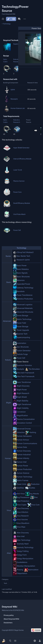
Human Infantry (23, 458)
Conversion (21, 412)
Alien (9, 553)
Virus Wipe (21, 527)
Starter (8, 256)
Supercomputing (23, 337)
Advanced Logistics (24, 305)
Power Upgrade (23, 330)
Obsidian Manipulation (26, 566)
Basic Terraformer (24, 382)
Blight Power (22, 390)
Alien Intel (21, 536)
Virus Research (23, 516)
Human (8, 458)
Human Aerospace (24, 436)
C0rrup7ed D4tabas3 (25, 252)
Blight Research (23, 393)
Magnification (22, 415)
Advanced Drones (24, 429)
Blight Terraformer (24, 404)
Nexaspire (14, 99)
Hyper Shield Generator (21, 148)
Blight (9, 403)
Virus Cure (35, 505)
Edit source (14, 19)
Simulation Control (24, 423)
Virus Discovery (23, 508)
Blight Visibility (23, 408)
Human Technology (24, 477)
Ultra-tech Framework (25, 373)
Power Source (23, 362)
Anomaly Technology (25, 547)
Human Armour (23, 440)
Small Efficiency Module (22, 203)
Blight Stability (22, 401)
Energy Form (22, 555)
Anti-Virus (21, 494)
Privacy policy (9, 615)
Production (35, 484)
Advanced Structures (25, 312)
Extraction (21, 432)
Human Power (22, 466)
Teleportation (22, 573)
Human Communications (27, 443)
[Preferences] (35, 641)
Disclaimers (8, 623)
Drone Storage (22, 316)
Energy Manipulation (25, 559)
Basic (9, 282)
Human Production (24, 469)
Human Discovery (24, 451)
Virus (9, 510)
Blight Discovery (23, 386)
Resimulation (33, 570)
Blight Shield (22, 397)
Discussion (19, 19)
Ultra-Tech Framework (26, 376)
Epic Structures (23, 347)
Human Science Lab (18, 108)
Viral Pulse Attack (19, 214)
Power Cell (17, 230)
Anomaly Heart (23, 544)
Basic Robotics (23, 269)
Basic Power (22, 265)
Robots (8, 360)
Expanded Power (23, 284)
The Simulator (34, 369)
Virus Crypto (22, 505)
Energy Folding (23, 551)
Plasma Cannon (19, 181)
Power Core (17, 192)
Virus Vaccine (22, 519)
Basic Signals (22, 273)
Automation (21, 343)
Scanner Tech (22, 334)
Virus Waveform (23, 523)
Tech (5, 583)
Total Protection (23, 501)
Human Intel (22, 462)
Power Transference (24, 295)
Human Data (22, 447)
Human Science (23, 473)
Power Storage (22, 327)
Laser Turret (18, 170)
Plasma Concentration (26, 419)
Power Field (21, 323)
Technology (7, 24)
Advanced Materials (25, 308)
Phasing (20, 570)
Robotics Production (25, 299)
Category (5, 579)
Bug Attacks (34, 494)
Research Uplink (23, 260)
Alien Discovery (23, 533)
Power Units (21, 484)
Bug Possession (23, 497)
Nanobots (21, 291)
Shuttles (32, 488)
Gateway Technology (25, 288)
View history (3, 19)
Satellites (20, 488)
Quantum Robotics (24, 365)
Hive (36, 497)
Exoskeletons (22, 562)
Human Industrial (24, 455)
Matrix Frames (22, 480)
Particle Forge (22, 354)
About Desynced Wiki (11, 619)
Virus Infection (22, 512)
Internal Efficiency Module (22, 159)
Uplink (13, 90)
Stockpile (20, 369)
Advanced (7, 321)
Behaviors (21, 280)
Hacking (33, 432)
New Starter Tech (23, 256)
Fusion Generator (24, 351)
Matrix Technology (24, 319)
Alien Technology (23, 540)
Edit (8, 19)
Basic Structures (23, 277)
